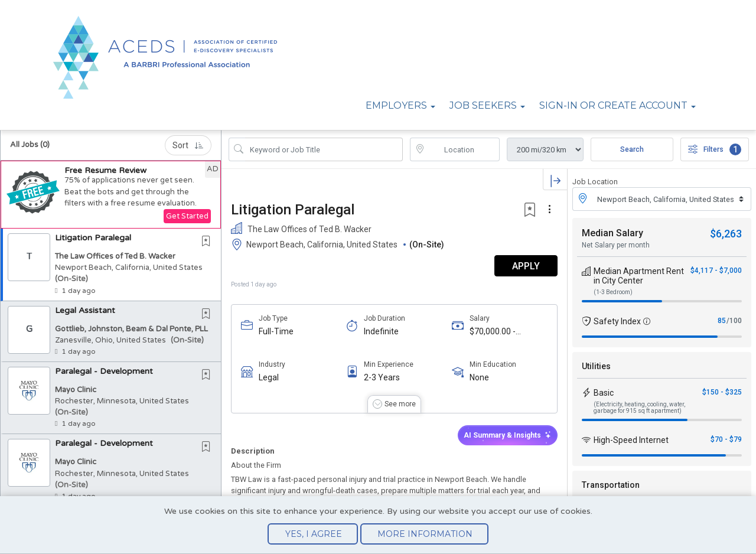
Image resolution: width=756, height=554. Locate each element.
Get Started (187, 216)
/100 (734, 321)
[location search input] (463, 149)
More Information (425, 534)
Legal (269, 377)
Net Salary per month (616, 245)
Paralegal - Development (104, 371)
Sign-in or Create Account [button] (613, 105)
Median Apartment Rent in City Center (639, 276)
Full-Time (276, 331)
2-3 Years (382, 377)
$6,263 (726, 234)
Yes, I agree (314, 534)
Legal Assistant (85, 310)
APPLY (526, 266)
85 (722, 321)
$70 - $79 (726, 439)
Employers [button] (396, 105)
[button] (111, 195)
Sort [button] (188, 145)
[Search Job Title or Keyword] (324, 149)
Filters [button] (715, 149)
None (479, 377)
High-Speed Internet (631, 440)
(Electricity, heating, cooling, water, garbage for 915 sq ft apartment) (639, 408)
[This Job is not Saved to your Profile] (208, 242)
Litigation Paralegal (93, 238)
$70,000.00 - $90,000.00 (493, 332)
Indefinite (381, 331)
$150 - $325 (722, 392)
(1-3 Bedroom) (613, 292)
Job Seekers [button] (483, 105)
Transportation (611, 485)
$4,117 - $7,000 (716, 271)
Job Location (595, 182)
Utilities (596, 366)
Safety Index (617, 321)
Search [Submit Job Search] (632, 149)
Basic (604, 393)
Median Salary (612, 233)
